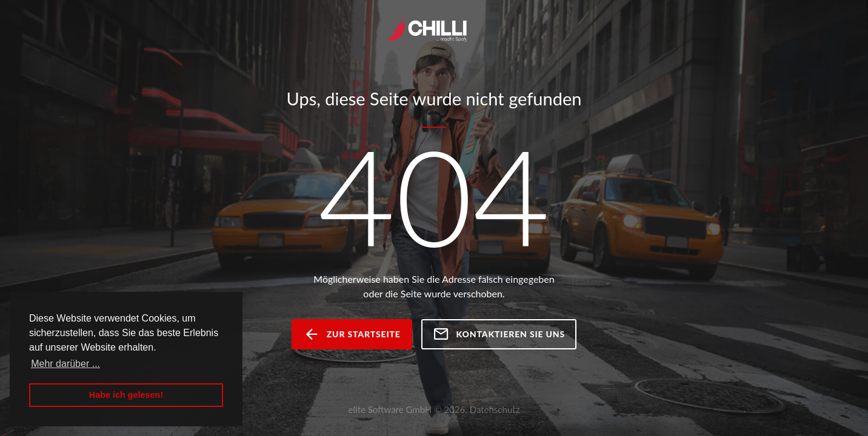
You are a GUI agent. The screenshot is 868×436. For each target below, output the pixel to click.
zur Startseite (352, 334)
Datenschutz (495, 409)
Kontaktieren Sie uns (499, 334)
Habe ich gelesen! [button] (126, 395)
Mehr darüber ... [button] (65, 364)
